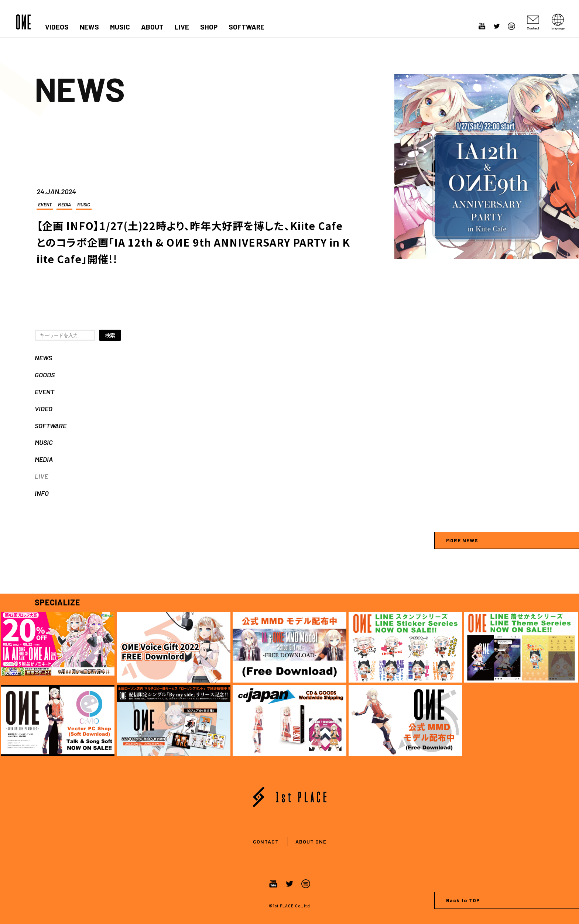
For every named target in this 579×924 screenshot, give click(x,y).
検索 (110, 335)
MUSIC (120, 27)
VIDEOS (57, 27)
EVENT (45, 205)
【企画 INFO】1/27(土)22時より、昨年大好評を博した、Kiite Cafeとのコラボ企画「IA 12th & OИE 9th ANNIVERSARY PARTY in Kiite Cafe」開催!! (193, 242)
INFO (42, 493)
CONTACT (266, 841)
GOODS (45, 375)
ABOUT (152, 27)
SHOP (209, 27)
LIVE (182, 27)
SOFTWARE (246, 27)
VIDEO (44, 409)
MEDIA (64, 205)
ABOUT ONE (311, 841)
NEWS (89, 27)
